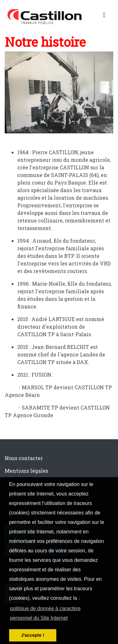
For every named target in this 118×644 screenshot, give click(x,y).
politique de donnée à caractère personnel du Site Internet (45, 613)
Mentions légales (26, 471)
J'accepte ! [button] (33, 635)
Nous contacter (24, 458)
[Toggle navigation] (104, 16)
